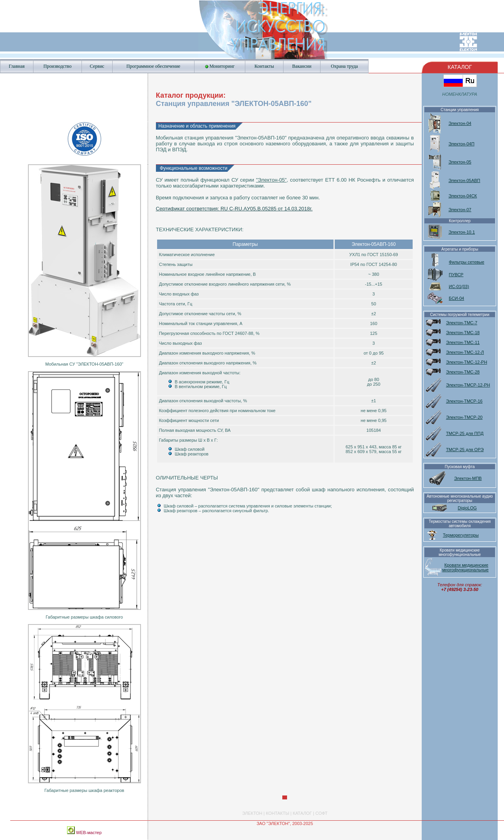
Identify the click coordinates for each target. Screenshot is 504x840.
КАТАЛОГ (302, 813)
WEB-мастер (88, 833)
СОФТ (321, 813)
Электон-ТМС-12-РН (467, 362)
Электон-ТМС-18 (463, 333)
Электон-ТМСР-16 (464, 401)
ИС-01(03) (459, 286)
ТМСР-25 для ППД (465, 433)
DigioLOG (467, 508)
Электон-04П (461, 144)
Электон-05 (460, 162)
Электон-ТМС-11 (463, 342)
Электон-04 (460, 123)
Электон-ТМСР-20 (464, 417)
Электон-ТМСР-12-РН (468, 385)
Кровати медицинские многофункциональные (465, 567)
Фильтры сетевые (467, 262)
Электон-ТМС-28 (463, 372)
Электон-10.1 (462, 232)
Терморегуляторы (461, 535)
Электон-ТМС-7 (462, 323)
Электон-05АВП (464, 180)
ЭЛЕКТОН (252, 813)
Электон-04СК (463, 196)
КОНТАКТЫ (277, 813)
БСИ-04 (457, 298)
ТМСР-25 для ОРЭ (465, 450)
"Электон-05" (271, 180)
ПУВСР (456, 275)
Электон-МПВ (468, 478)
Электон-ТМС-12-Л (465, 352)
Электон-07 (460, 210)
